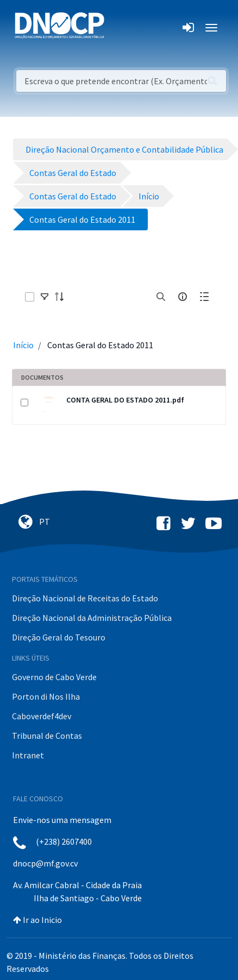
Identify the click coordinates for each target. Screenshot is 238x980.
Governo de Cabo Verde (54, 677)
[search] (161, 297)
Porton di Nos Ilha (46, 696)
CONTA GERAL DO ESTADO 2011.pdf (125, 400)
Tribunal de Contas (47, 736)
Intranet (28, 755)
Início (23, 345)
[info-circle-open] (183, 297)
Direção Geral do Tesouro (59, 637)
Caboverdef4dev (42, 716)
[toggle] (45, 297)
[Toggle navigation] (119, 28)
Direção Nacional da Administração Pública (92, 618)
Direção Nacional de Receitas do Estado (85, 598)
